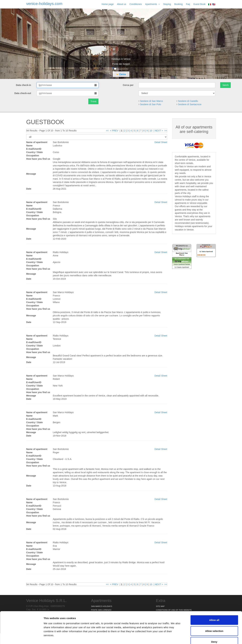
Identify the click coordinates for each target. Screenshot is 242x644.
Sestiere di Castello (188, 101)
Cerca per (128, 85)
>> (166, 131)
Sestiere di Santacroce (190, 104)
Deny (214, 622)
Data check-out (23, 93)
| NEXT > (158, 131)
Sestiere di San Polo (151, 104)
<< (107, 131)
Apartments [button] (153, 4)
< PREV (114, 131)
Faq (188, 4)
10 (151, 131)
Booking (179, 4)
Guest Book (199, 4)
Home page (108, 4)
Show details (175, 637)
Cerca (121, 74)
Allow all (214, 600)
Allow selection (214, 611)
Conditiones (136, 4)
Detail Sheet (161, 142)
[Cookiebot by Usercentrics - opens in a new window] (22, 638)
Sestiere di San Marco (152, 101)
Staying (167, 4)
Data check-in (24, 85)
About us (121, 4)
